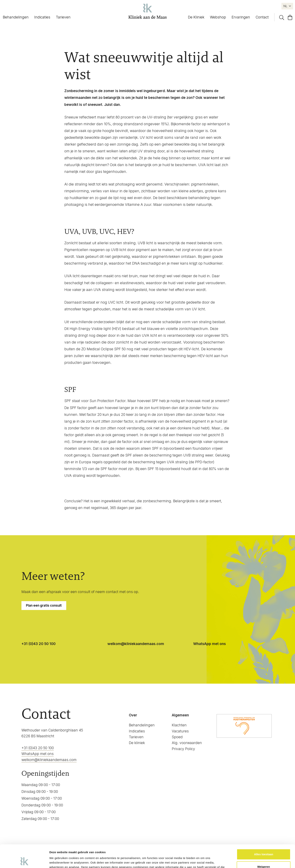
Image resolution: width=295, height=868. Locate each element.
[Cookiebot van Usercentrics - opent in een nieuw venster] (24, 861)
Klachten (179, 725)
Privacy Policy (183, 749)
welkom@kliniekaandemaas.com (136, 644)
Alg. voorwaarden (187, 743)
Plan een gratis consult (44, 605)
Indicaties (42, 17)
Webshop (218, 17)
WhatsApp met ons (209, 644)
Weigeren (263, 845)
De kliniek (137, 743)
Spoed (177, 737)
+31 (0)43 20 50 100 (38, 644)
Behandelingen (16, 17)
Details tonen (58, 861)
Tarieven (63, 17)
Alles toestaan (264, 833)
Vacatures (180, 731)
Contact (262, 17)
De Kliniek (196, 17)
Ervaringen (241, 17)
